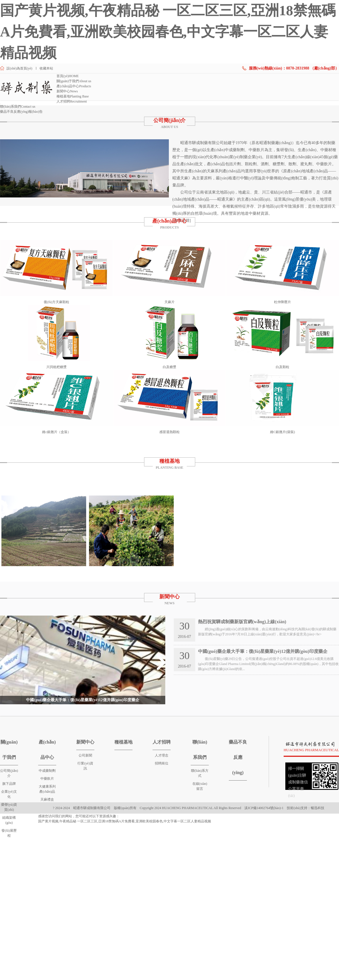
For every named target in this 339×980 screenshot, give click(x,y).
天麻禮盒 (47, 799)
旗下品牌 (9, 784)
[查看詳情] (182, 220)
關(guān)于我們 (74, 81)
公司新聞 (85, 755)
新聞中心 (67, 91)
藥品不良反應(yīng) (21, 112)
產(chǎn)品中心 (74, 86)
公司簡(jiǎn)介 (170, 120)
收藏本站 (46, 68)
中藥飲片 (47, 779)
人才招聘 (72, 101)
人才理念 (162, 755)
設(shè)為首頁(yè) (19, 68)
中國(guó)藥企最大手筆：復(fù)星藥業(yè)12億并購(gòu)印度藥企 (83, 700)
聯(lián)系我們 (18, 107)
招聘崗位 (162, 763)
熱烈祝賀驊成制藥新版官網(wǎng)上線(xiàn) (242, 622)
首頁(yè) (68, 76)
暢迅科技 (318, 808)
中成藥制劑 (47, 771)
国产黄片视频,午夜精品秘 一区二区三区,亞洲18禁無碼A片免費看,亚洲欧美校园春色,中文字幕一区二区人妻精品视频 (168, 32)
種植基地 (73, 96)
